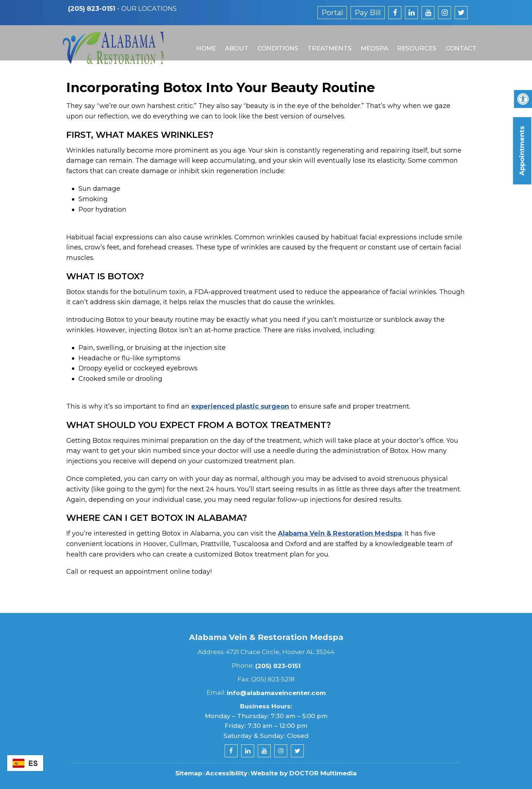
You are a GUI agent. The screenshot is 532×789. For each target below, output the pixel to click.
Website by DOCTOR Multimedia (304, 773)
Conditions (275, 42)
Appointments (522, 151)
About (234, 42)
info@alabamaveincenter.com (276, 693)
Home (204, 42)
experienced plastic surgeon (240, 406)
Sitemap (189, 773)
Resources (413, 42)
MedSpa (371, 42)
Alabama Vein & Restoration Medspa (340, 533)
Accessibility (226, 773)
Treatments (326, 42)
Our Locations (149, 9)
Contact (457, 42)
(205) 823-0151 (92, 9)
